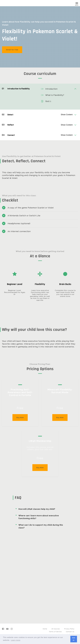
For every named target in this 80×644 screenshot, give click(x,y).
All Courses (56, 629)
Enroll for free (12, 50)
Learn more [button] (16, 640)
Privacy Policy (69, 629)
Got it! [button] (74, 639)
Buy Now (20, 417)
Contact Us (70, 632)
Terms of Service (55, 632)
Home (45, 629)
